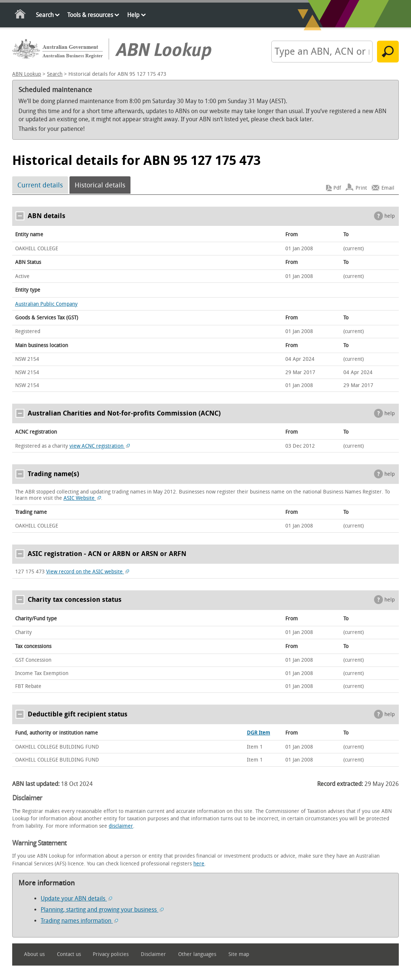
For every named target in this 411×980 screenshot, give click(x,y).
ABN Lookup (27, 74)
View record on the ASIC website (88, 572)
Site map (239, 954)
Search (45, 15)
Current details (40, 185)
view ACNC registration (100, 446)
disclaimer (121, 826)
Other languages (197, 954)
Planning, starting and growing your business (102, 910)
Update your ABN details (76, 898)
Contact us (69, 954)
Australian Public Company (46, 304)
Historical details (100, 185)
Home (21, 15)
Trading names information (79, 921)
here (199, 864)
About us (34, 954)
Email (388, 188)
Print (361, 188)
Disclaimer (153, 954)
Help (133, 15)
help (390, 216)
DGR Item (259, 733)
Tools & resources (90, 15)
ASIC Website (82, 498)
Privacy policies (111, 954)
